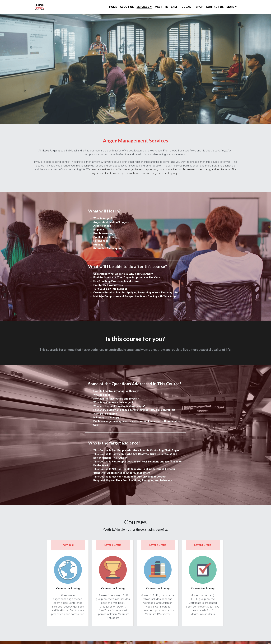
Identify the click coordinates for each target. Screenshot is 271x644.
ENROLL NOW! (135, 583)
